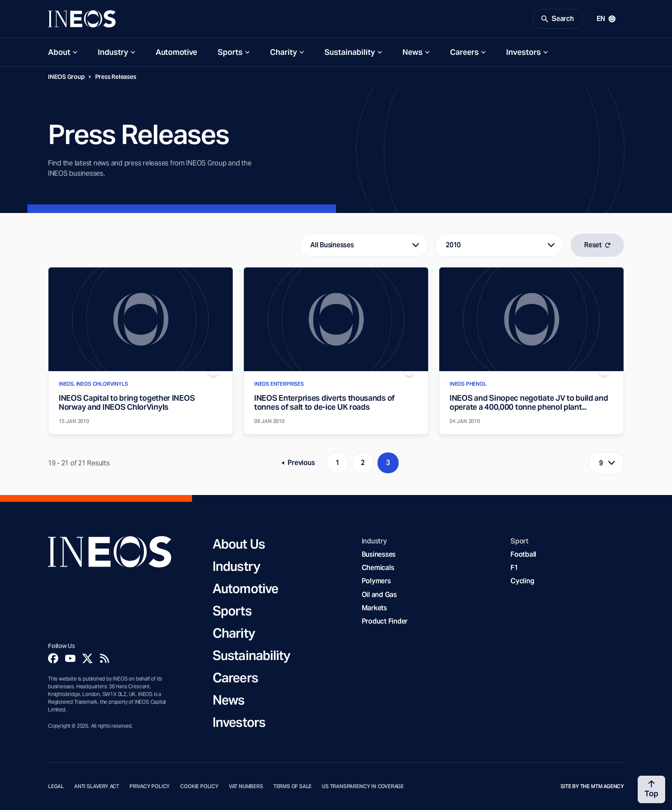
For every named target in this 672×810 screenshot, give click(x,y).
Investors (523, 52)
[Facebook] (53, 658)
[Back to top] (651, 789)
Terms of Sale (293, 786)
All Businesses (332, 245)
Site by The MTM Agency (592, 786)
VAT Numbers (246, 786)
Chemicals (378, 568)
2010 (453, 245)
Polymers (376, 581)
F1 (514, 568)
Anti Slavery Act (97, 786)
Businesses (379, 554)
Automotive (176, 52)
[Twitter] (87, 658)
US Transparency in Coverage (363, 786)
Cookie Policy (199, 786)
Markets (374, 608)
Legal (56, 786)
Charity (283, 52)
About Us (239, 544)
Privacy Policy (150, 786)
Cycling (522, 581)
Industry (113, 52)
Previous (301, 464)
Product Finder (385, 621)
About (59, 52)
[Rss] (105, 658)
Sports (230, 52)
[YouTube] (70, 658)
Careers (464, 52)
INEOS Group (66, 77)
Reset (597, 245)
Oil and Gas (379, 595)
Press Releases (116, 77)
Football (523, 554)
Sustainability (350, 52)
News (412, 52)
